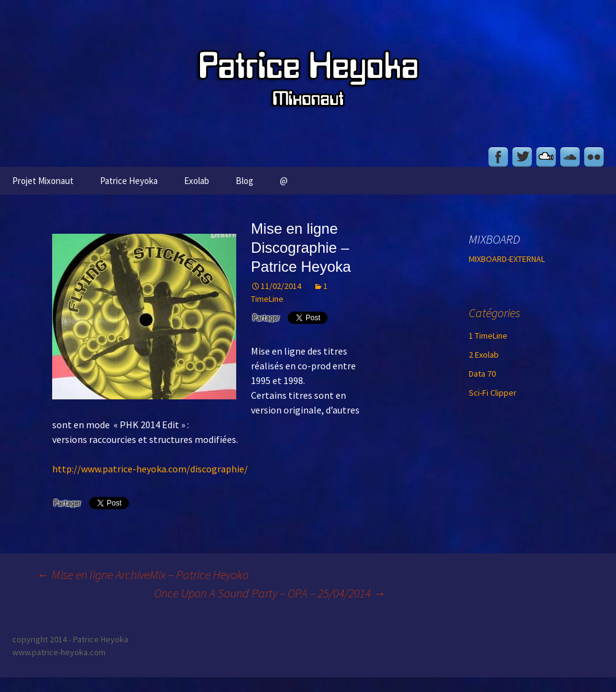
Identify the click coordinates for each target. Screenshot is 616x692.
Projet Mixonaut (43, 181)
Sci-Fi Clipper (493, 393)
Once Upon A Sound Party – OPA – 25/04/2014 (270, 593)
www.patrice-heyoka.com (59, 652)
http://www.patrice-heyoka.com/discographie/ (150, 469)
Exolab (197, 181)
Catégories (495, 313)
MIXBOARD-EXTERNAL (507, 259)
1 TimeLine (488, 336)
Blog (244, 181)
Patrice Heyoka (129, 181)
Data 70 (482, 374)
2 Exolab (484, 355)
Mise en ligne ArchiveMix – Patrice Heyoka (143, 575)
